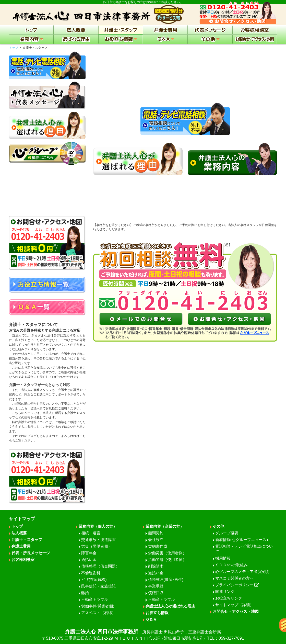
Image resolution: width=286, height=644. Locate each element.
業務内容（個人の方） (98, 526)
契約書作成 (158, 546)
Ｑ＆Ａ (151, 619)
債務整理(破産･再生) (166, 579)
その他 (218, 526)
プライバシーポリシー (237, 585)
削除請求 (156, 566)
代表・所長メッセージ (31, 553)
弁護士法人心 (143, 635)
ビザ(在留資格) (94, 579)
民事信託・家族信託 (98, 586)
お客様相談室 (23, 560)
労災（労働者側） (97, 546)
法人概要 (19, 533)
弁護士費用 (21, 546)
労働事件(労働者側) (98, 606)
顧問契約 (156, 533)
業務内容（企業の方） (165, 526)
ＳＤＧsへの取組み (232, 565)
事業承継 (156, 586)
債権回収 (156, 593)
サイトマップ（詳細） (234, 605)
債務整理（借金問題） (100, 566)
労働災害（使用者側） (167, 553)
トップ (14, 48)
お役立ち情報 (157, 613)
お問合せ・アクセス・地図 (236, 611)
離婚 (85, 593)
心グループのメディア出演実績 (242, 572)
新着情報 (243, 540)
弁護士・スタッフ (27, 540)
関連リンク (225, 591)
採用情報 (223, 558)
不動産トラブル (95, 599)
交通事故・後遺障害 (98, 540)
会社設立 (156, 540)
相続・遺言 (91, 533)
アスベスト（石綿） (98, 613)
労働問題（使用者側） (167, 560)
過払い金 (89, 560)
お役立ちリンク (229, 598)
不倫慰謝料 (91, 573)
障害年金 (89, 553)
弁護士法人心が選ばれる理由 (170, 606)
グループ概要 (227, 533)
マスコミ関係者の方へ (234, 578)
